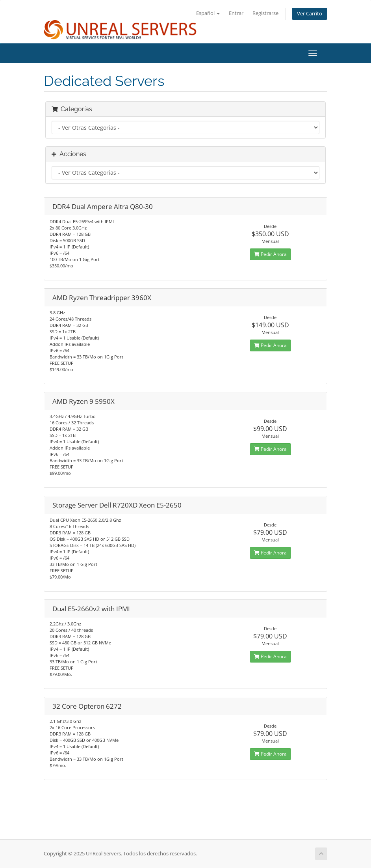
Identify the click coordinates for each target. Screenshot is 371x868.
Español (208, 13)
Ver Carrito (310, 14)
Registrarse (265, 13)
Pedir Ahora (270, 254)
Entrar (236, 13)
